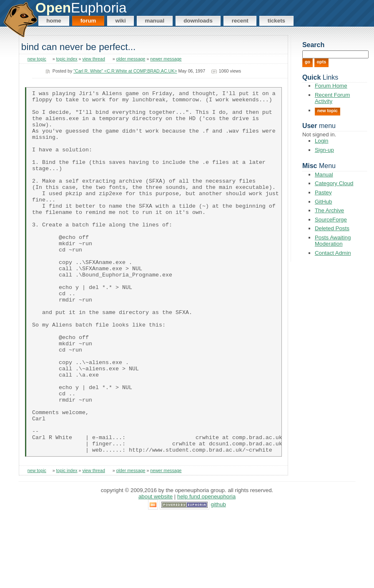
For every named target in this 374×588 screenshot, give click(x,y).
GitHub (323, 202)
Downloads (198, 21)
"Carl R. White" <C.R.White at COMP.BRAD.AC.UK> (125, 71)
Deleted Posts (332, 228)
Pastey (323, 192)
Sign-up (324, 150)
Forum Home (331, 86)
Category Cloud (334, 183)
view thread (94, 59)
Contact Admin (333, 253)
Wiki (120, 21)
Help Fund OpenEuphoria (206, 569)
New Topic (328, 111)
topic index (67, 59)
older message (131, 59)
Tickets (276, 21)
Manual (155, 21)
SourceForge (331, 220)
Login (322, 141)
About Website (156, 569)
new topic (37, 59)
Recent (240, 21)
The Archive (329, 210)
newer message (166, 59)
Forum (88, 21)
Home (54, 21)
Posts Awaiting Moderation (333, 241)
